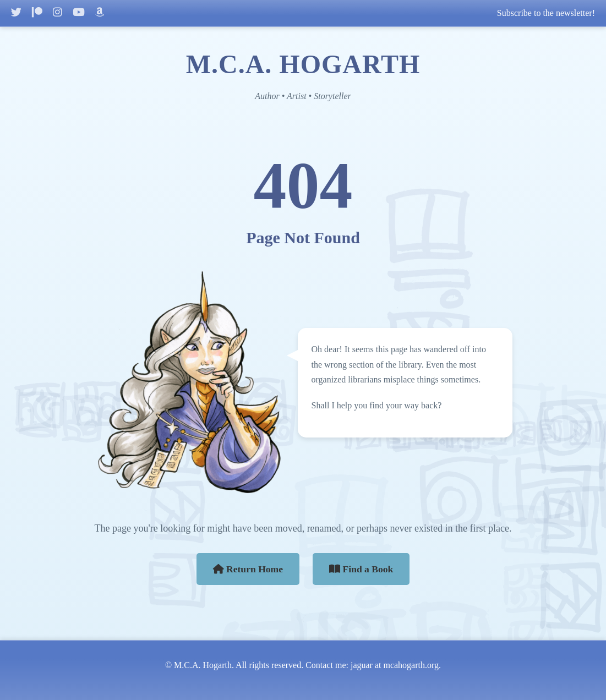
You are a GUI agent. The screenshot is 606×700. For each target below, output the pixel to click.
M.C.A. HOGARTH (303, 64)
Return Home (248, 569)
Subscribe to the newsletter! (546, 13)
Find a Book (361, 569)
